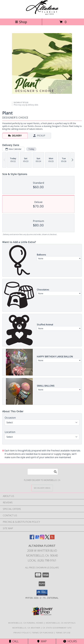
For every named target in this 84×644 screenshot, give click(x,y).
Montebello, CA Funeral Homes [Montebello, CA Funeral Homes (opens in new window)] (26, 623)
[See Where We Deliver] (42, 488)
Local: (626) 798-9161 (42, 560)
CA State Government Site (57, 628)
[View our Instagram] (42, 538)
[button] (42, 593)
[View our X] (47, 538)
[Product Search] (43, 472)
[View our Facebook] (32, 538)
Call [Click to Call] (14, 641)
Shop (21, 22)
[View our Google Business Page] (37, 538)
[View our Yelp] (52, 538)
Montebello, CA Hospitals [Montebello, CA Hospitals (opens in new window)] (61, 623)
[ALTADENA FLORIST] (42, 14)
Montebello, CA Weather (26, 628)
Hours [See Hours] (70, 641)
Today (31, 149)
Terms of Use (63, 633)
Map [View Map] (42, 641)
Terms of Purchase (43, 633)
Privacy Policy (22, 633)
